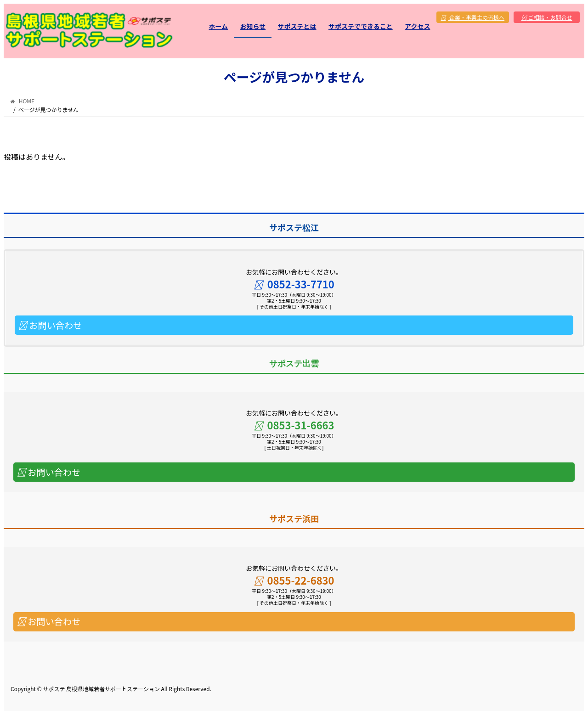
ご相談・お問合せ (547, 17)
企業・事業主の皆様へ (473, 17)
